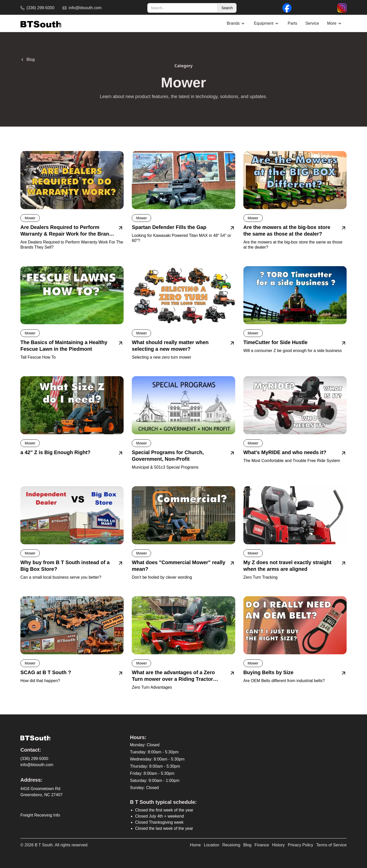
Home (195, 845)
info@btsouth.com (37, 765)
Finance (262, 845)
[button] (236, 23)
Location (212, 845)
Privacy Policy (300, 845)
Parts (292, 23)
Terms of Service (331, 845)
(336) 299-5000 (34, 759)
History (279, 845)
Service (312, 23)
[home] (41, 24)
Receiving (231, 845)
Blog (247, 845)
